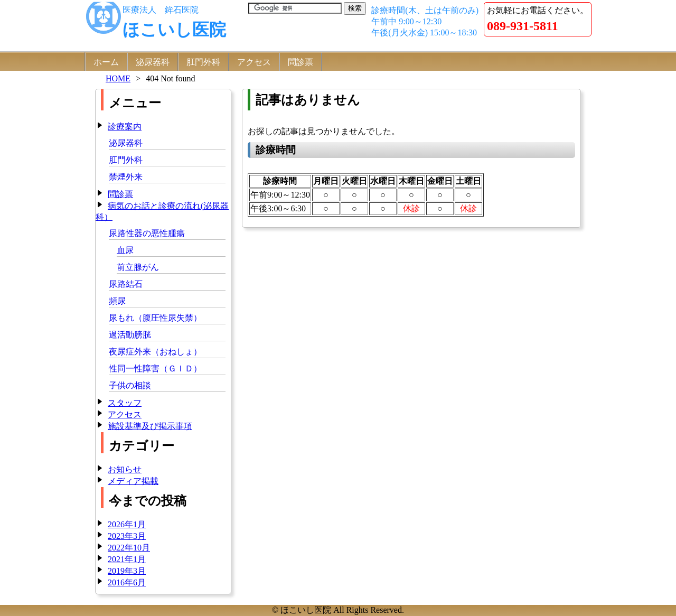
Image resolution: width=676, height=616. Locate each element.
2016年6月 (127, 582)
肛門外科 (203, 62)
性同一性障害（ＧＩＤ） (155, 368)
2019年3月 (127, 571)
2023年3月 (127, 536)
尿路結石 (126, 284)
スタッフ (125, 403)
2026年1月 (127, 524)
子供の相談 (130, 385)
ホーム (106, 62)
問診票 (301, 62)
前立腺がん (138, 267)
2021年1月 (127, 559)
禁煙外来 (126, 177)
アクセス (254, 62)
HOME (118, 78)
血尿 (125, 250)
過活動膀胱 (130, 335)
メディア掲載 (133, 481)
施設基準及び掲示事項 (150, 426)
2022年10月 (129, 548)
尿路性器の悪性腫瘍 (147, 233)
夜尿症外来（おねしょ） (155, 352)
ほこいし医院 (174, 30)
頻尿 (117, 301)
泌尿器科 (153, 62)
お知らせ (125, 469)
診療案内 (125, 127)
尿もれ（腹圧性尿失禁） (155, 318)
